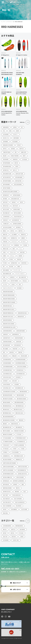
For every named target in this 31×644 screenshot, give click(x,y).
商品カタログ (15, 583)
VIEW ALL (25, 122)
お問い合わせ (15, 589)
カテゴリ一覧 (11, 22)
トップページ (4, 22)
